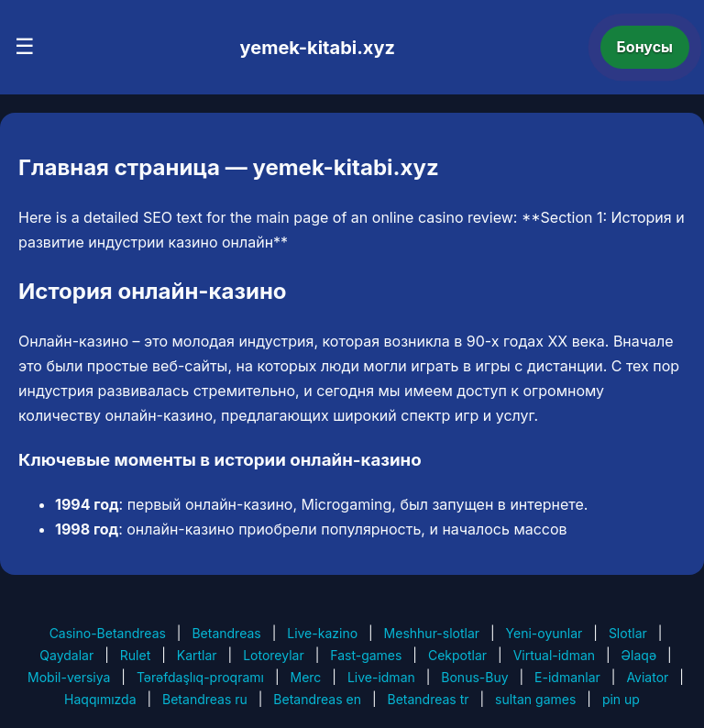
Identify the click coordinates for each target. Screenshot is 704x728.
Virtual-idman (554, 655)
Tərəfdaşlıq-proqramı (200, 677)
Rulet (135, 655)
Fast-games (366, 655)
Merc (306, 677)
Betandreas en (317, 699)
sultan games (535, 699)
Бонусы (645, 47)
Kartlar (197, 655)
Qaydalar (66, 655)
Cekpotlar (457, 655)
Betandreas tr (429, 699)
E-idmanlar (567, 677)
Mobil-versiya (69, 677)
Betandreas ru (205, 699)
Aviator (647, 677)
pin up (621, 699)
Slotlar (628, 633)
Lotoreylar (274, 655)
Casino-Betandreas (108, 633)
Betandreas (226, 633)
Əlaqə (639, 655)
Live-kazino (322, 633)
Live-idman (381, 677)
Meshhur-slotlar (432, 633)
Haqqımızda (100, 699)
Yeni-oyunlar (544, 633)
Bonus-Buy (474, 677)
